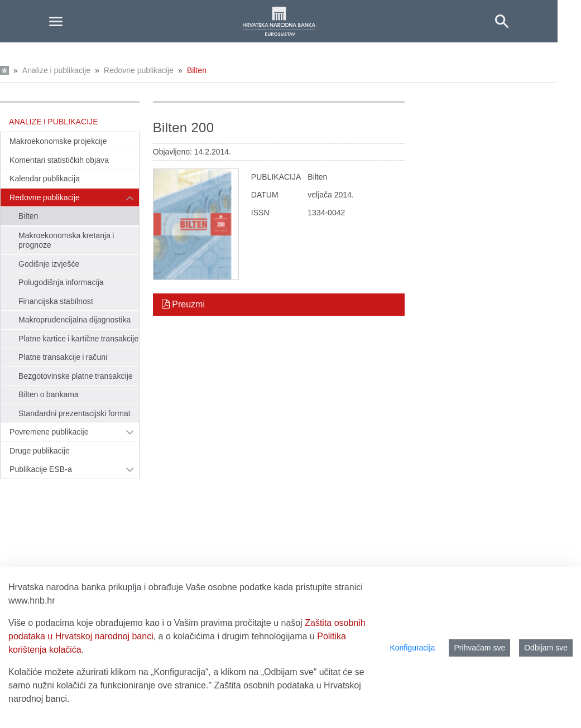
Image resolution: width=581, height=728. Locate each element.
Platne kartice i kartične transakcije (78, 339)
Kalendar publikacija (45, 179)
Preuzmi (183, 304)
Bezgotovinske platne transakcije (76, 376)
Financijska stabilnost (56, 301)
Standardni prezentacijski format (75, 413)
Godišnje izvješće (49, 264)
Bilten (197, 70)
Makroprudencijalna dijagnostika (75, 320)
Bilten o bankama (49, 394)
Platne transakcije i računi (63, 357)
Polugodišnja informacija (61, 282)
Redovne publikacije (139, 70)
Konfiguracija (412, 648)
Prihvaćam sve (479, 648)
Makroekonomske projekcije (58, 141)
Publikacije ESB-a (41, 469)
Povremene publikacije (49, 432)
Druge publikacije (40, 451)
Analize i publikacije (56, 70)
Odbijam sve (546, 648)
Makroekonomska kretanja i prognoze (66, 240)
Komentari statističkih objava (59, 160)
